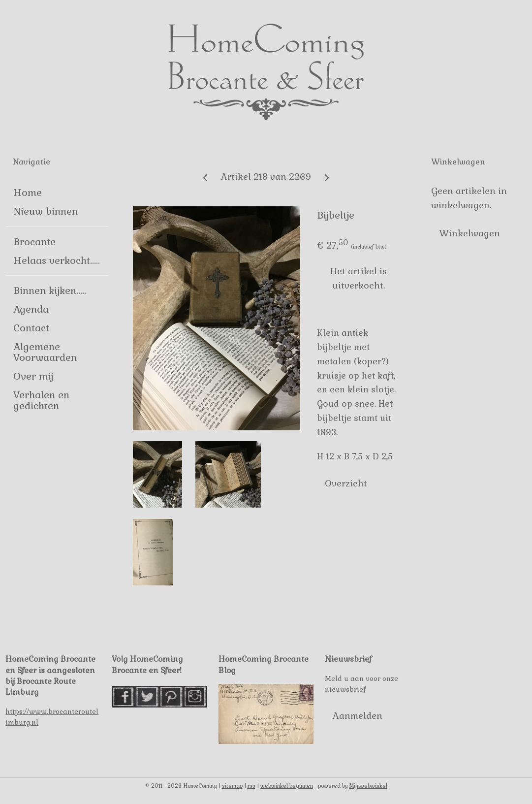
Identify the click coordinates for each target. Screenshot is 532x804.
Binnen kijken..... (50, 290)
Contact (31, 328)
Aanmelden (358, 716)
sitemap (232, 786)
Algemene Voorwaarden (45, 352)
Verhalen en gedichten (41, 400)
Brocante (34, 242)
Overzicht (346, 483)
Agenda (31, 309)
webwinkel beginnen (287, 786)
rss (251, 786)
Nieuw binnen (46, 211)
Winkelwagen (469, 233)
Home (28, 193)
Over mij (33, 376)
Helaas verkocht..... (57, 260)
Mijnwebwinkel (368, 786)
